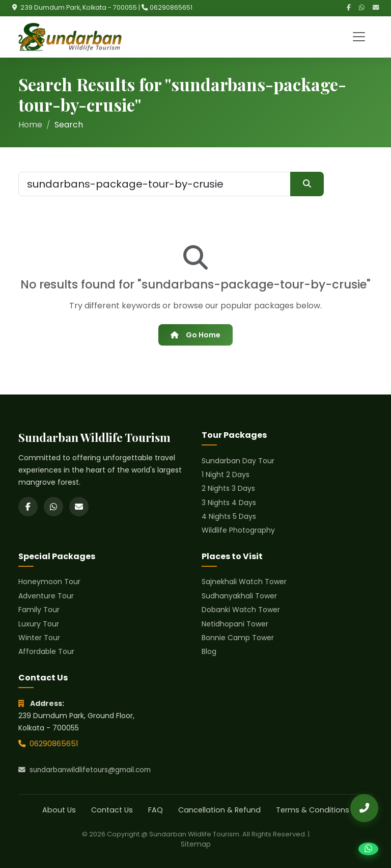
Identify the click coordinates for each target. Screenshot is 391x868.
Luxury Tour (39, 624)
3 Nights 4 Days (229, 503)
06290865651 (171, 7)
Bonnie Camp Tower (238, 638)
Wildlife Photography (238, 530)
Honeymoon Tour (49, 582)
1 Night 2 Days (226, 475)
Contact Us (112, 810)
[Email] (376, 8)
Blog (209, 651)
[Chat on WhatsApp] (368, 849)
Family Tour (39, 610)
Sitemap (196, 844)
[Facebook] (349, 8)
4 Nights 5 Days (229, 516)
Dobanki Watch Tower (241, 610)
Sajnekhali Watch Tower (244, 582)
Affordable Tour (46, 651)
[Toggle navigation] (359, 37)
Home (30, 125)
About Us (59, 810)
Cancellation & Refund (219, 810)
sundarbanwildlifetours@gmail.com (85, 770)
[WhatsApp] (362, 8)
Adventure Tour (46, 596)
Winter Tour (39, 638)
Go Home (195, 335)
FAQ (156, 810)
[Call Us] (364, 808)
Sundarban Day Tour (238, 461)
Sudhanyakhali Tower (239, 596)
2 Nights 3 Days (228, 488)
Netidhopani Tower (235, 624)
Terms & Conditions (313, 810)
